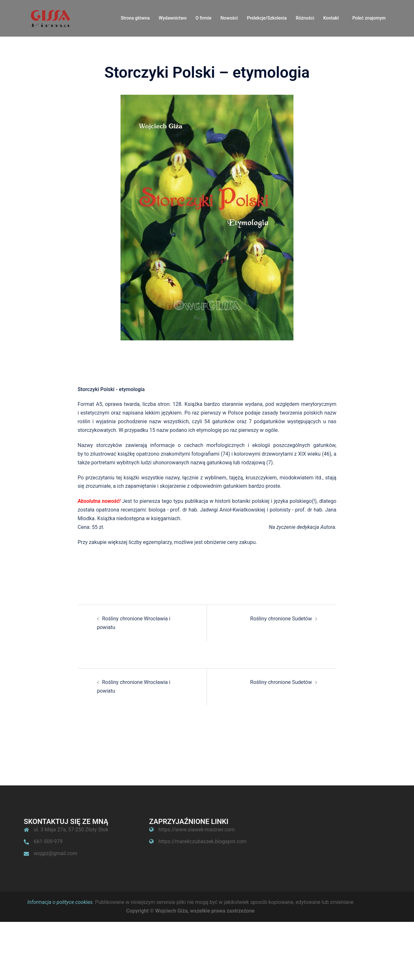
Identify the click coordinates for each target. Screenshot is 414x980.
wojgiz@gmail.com (55, 853)
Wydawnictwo (173, 18)
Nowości (229, 18)
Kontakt (331, 18)
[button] (400, 9)
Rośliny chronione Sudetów (281, 619)
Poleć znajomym (369, 18)
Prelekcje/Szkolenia (267, 18)
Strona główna (135, 18)
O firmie (203, 18)
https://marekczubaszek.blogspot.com (203, 841)
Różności (305, 18)
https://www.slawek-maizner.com (197, 830)
